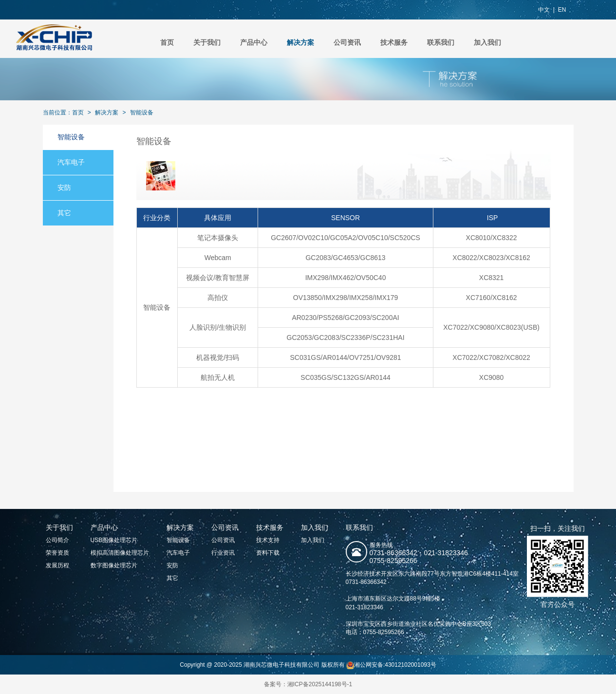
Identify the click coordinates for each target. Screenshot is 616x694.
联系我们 (441, 42)
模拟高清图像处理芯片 (120, 553)
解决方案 (300, 42)
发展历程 (57, 565)
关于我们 (207, 42)
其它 (64, 213)
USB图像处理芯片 (114, 540)
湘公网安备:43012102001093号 (391, 665)
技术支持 (268, 540)
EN (562, 10)
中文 (544, 10)
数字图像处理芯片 (114, 565)
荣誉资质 (57, 553)
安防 (64, 188)
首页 (167, 42)
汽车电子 (71, 162)
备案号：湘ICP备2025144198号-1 (308, 684)
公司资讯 (347, 42)
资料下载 (268, 553)
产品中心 (254, 42)
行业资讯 (223, 553)
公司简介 (57, 540)
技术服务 (394, 42)
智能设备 (142, 113)
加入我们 (487, 42)
